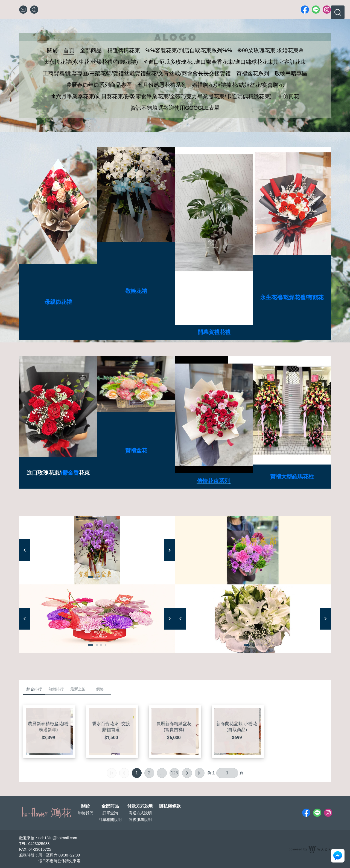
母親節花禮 (58, 302)
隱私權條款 (170, 806)
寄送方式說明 (140, 813)
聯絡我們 (86, 813)
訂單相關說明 (110, 820)
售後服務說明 (140, 820)
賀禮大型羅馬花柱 (292, 477)
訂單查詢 (110, 813)
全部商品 (110, 806)
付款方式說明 (140, 806)
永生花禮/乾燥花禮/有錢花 (292, 297)
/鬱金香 (70, 473)
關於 (86, 806)
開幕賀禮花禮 (214, 332)
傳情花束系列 (213, 481)
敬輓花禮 (136, 291)
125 (175, 773)
